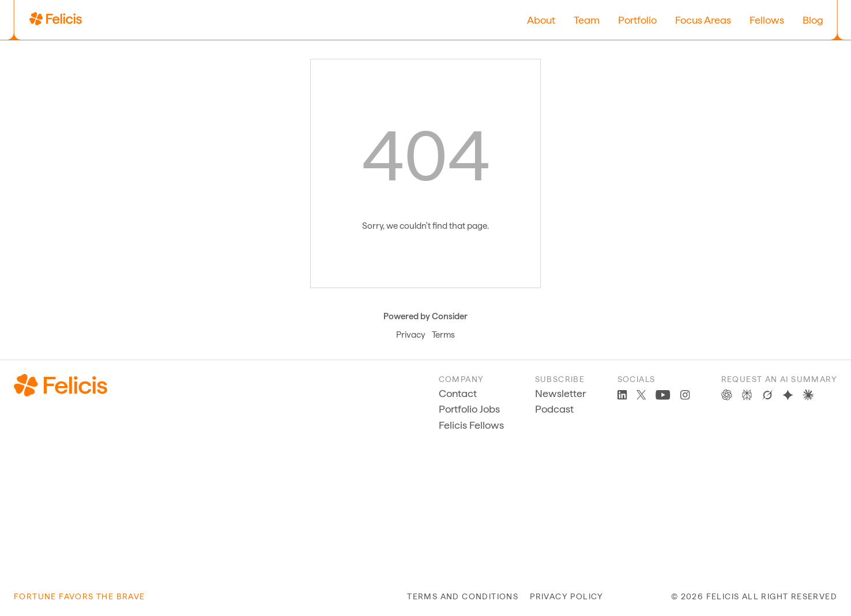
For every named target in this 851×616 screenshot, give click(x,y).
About (541, 20)
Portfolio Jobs (469, 409)
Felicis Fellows (471, 425)
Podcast (554, 409)
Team (587, 20)
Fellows (767, 20)
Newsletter (561, 393)
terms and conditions (463, 596)
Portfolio (637, 20)
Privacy (411, 335)
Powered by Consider (425, 316)
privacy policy (567, 596)
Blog (813, 20)
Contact (458, 393)
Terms (443, 335)
